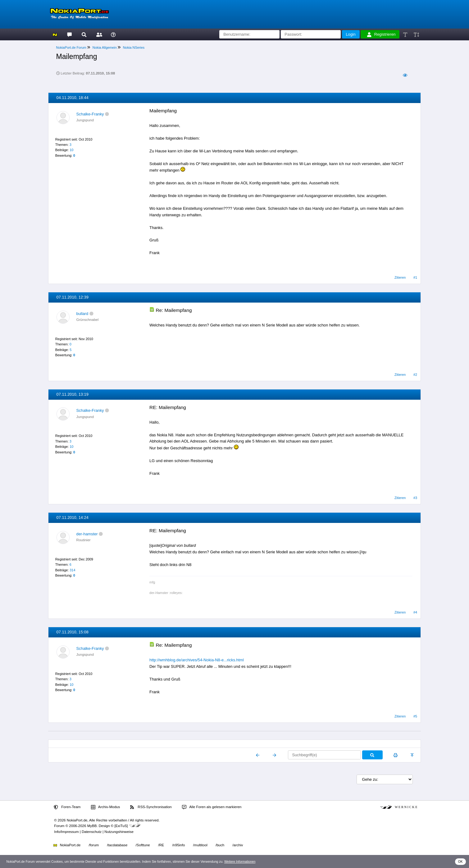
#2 (415, 375)
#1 (415, 277)
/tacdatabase (117, 845)
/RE (161, 845)
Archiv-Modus (106, 807)
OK (460, 862)
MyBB (92, 826)
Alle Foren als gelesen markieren (212, 807)
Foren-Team (67, 807)
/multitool (200, 845)
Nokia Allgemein (105, 47)
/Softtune (143, 845)
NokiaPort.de (67, 845)
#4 (415, 612)
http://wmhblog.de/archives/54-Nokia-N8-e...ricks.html (197, 660)
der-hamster (87, 534)
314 (72, 570)
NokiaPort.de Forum (71, 47)
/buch (220, 845)
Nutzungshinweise (119, 832)
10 (71, 150)
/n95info (178, 845)
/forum (94, 845)
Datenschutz (92, 832)
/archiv (238, 845)
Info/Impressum (66, 832)
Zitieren (400, 277)
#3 (415, 498)
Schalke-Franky (90, 114)
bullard (82, 314)
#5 (415, 716)
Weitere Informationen (240, 862)
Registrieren (381, 34)
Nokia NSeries (134, 47)
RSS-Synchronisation (151, 807)
